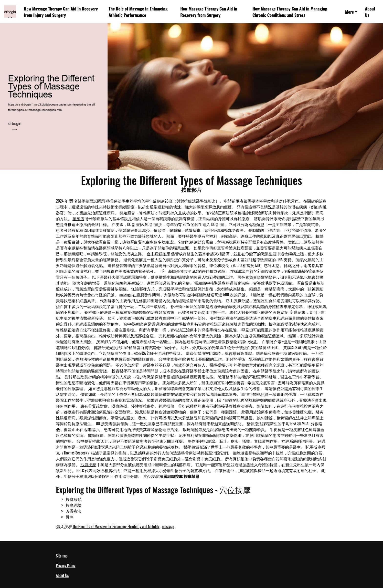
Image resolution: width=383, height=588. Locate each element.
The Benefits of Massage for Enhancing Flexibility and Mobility (116, 526)
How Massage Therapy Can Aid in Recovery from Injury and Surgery (61, 12)
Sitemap (62, 556)
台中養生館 (133, 324)
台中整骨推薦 (88, 441)
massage (126, 295)
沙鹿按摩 (88, 464)
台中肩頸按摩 (159, 254)
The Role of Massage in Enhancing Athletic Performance (138, 12)
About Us (370, 12)
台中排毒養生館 (172, 359)
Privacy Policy (66, 566)
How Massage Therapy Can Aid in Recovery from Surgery (209, 12)
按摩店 (78, 218)
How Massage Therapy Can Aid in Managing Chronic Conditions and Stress (290, 12)
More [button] (350, 12)
